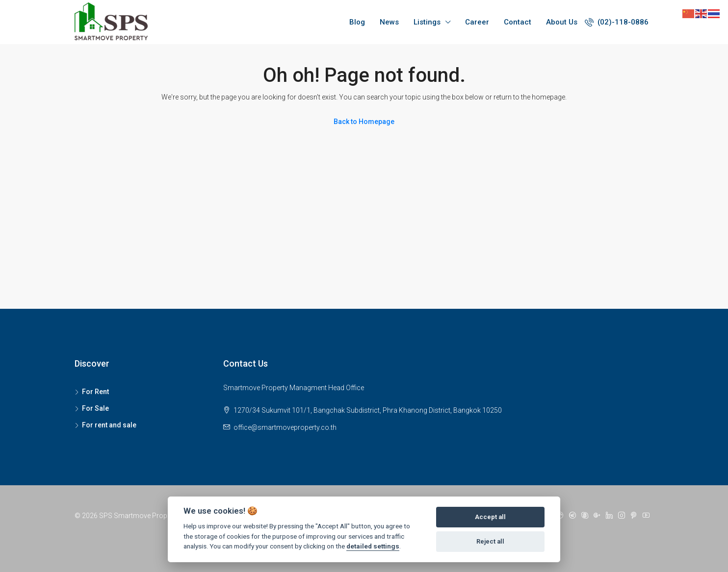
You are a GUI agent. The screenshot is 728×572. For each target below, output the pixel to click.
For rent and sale (109, 425)
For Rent (95, 392)
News (389, 22)
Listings (427, 22)
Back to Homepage (364, 122)
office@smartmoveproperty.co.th (285, 427)
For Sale (95, 408)
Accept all (490, 517)
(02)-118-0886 (617, 22)
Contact (518, 22)
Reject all (490, 541)
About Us (562, 22)
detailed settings (373, 546)
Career (477, 22)
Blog (357, 22)
